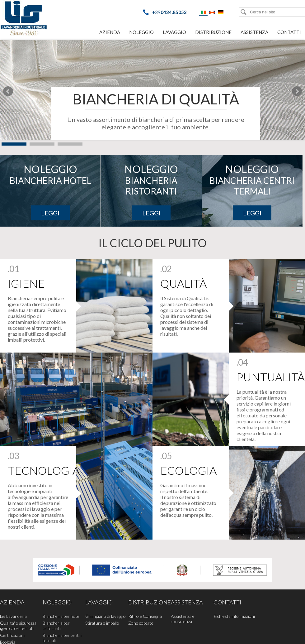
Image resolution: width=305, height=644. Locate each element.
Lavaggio (174, 32)
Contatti (289, 32)
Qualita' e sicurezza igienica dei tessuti (18, 626)
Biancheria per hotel (61, 616)
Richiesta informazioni (234, 616)
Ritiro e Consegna (145, 616)
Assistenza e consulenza (183, 619)
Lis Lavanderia (13, 616)
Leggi (50, 213)
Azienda (110, 32)
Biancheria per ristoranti (56, 626)
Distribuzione (213, 32)
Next (297, 91)
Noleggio (141, 32)
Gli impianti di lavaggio (106, 616)
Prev (8, 91)
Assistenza (254, 32)
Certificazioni (12, 635)
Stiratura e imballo (102, 623)
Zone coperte (141, 623)
